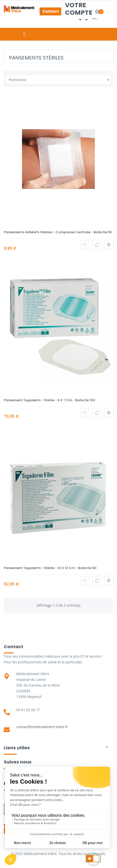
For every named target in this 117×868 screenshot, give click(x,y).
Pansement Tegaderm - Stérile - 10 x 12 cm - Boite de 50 (50, 568)
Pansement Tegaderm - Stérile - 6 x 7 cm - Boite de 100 (49, 400)
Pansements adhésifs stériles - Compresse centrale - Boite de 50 (58, 232)
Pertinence (60, 80)
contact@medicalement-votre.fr (42, 727)
